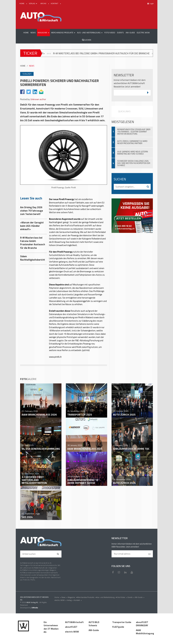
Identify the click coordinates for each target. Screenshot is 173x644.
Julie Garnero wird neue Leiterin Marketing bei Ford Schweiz (133, 153)
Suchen (87, 40)
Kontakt (78, 600)
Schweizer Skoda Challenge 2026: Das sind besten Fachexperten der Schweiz (134, 163)
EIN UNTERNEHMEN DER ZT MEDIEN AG (34, 598)
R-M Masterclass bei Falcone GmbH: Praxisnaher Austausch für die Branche (119, 53)
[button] (43, 33)
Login (151, 3)
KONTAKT (55, 3)
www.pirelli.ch (55, 357)
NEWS (32, 66)
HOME (22, 3)
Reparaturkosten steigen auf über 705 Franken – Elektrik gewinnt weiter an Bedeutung (134, 132)
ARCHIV (44, 3)
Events (131, 597)
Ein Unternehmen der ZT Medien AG (51, 627)
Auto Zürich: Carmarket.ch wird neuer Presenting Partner (132, 142)
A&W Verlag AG (32, 602)
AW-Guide (140, 597)
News (65, 597)
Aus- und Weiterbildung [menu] (107, 597)
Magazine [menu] (72, 597)
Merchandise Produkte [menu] (87, 597)
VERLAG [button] (33, 3)
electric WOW (61, 600)
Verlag (70, 600)
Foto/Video (122, 597)
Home (58, 597)
